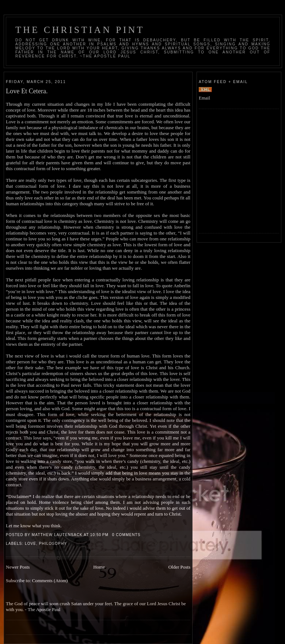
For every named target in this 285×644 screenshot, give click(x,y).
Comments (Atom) (50, 581)
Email (204, 98)
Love (31, 544)
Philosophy (53, 544)
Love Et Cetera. (27, 91)
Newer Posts (18, 567)
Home (99, 567)
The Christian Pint (80, 30)
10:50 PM (99, 535)
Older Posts (179, 567)
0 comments (126, 535)
